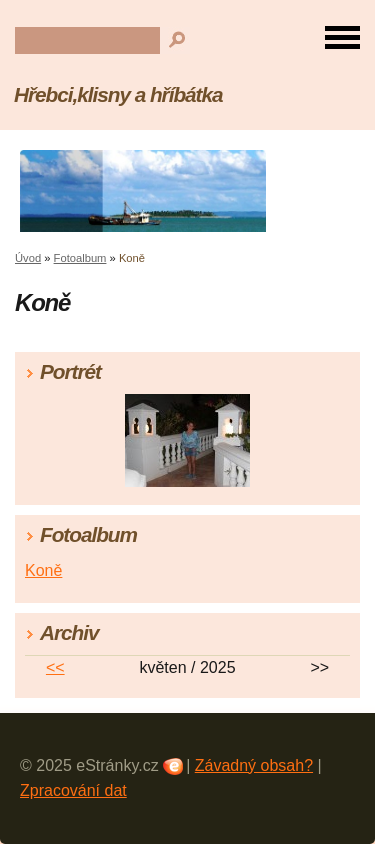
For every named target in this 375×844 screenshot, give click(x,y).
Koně (43, 570)
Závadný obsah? (254, 765)
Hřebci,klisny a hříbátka (118, 94)
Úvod (28, 258)
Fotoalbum (80, 258)
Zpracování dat (73, 790)
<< (55, 667)
